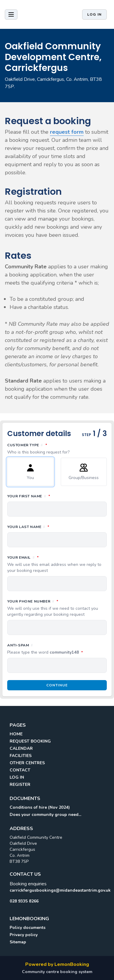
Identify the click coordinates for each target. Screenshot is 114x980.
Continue (57, 685)
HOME (16, 734)
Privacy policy (24, 935)
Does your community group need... (45, 815)
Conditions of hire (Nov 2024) (40, 807)
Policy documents (28, 928)
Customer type (57, 449)
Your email (57, 564)
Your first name (55, 496)
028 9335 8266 (24, 901)
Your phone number (57, 608)
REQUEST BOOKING (30, 741)
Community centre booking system (57, 972)
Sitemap (18, 942)
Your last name (55, 527)
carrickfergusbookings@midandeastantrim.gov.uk (57, 890)
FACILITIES (21, 756)
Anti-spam (57, 649)
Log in (94, 14)
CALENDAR (21, 748)
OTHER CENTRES (27, 763)
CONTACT (20, 770)
